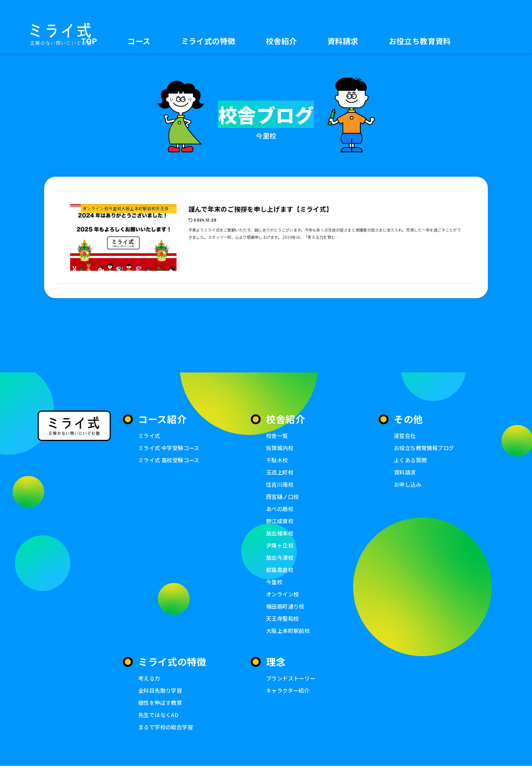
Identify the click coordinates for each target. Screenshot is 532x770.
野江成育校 (281, 522)
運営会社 (406, 435)
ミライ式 (150, 435)
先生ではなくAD (159, 718)
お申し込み (409, 485)
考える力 (150, 681)
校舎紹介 (281, 41)
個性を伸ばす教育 (162, 706)
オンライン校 (284, 596)
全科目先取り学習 (162, 694)
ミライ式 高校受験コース (171, 460)
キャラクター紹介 (289, 694)
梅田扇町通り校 (287, 609)
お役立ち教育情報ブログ (426, 448)
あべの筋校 (281, 510)
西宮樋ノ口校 (284, 497)
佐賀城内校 (281, 448)
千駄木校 (278, 460)
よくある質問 (411, 460)
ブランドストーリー (292, 681)
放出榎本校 (281, 534)
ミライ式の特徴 (208, 41)
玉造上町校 (281, 472)
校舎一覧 (278, 435)
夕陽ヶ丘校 (281, 547)
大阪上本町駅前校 (289, 633)
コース (139, 41)
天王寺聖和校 (284, 621)
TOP (89, 41)
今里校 (275, 584)
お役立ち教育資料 (420, 41)
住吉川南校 (281, 485)
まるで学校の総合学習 (167, 731)
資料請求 (343, 41)
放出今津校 (281, 559)
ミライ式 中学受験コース (171, 448)
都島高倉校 (281, 571)
